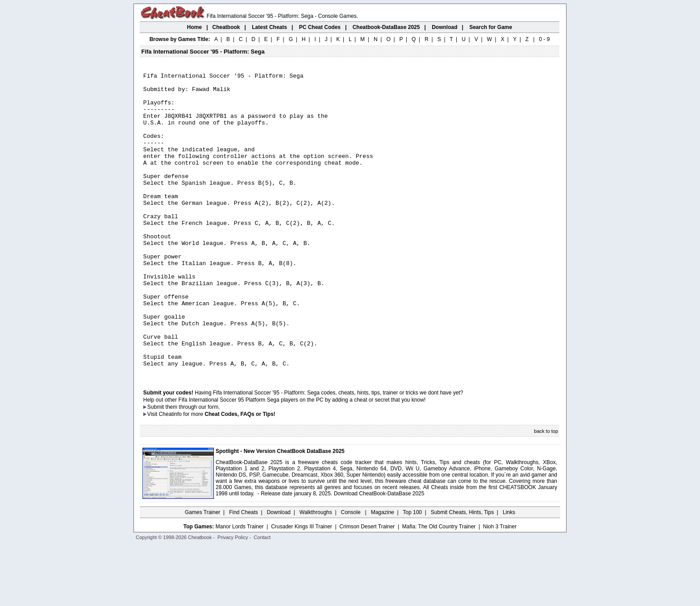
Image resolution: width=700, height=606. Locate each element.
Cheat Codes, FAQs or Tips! (240, 474)
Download (279, 573)
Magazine (383, 573)
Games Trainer (202, 573)
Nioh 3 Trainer (500, 587)
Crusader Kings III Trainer (302, 587)
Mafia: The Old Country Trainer (439, 587)
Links (509, 573)
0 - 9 (544, 39)
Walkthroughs (316, 573)
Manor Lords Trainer (240, 587)
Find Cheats (244, 573)
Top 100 (412, 573)
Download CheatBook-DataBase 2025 (379, 554)
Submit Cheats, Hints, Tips (462, 573)
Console (352, 573)
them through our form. (193, 467)
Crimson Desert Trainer (367, 587)
